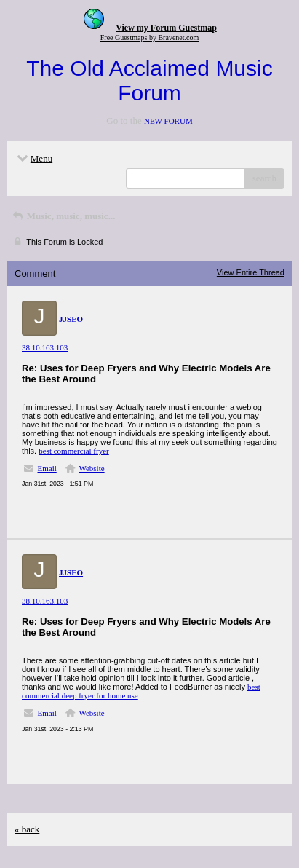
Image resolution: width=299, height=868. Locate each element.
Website (91, 468)
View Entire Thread (251, 272)
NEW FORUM (168, 121)
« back (27, 829)
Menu (33, 158)
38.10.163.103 (45, 347)
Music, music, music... (63, 216)
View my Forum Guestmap (166, 28)
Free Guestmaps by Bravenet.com (150, 38)
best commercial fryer (74, 451)
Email (47, 468)
